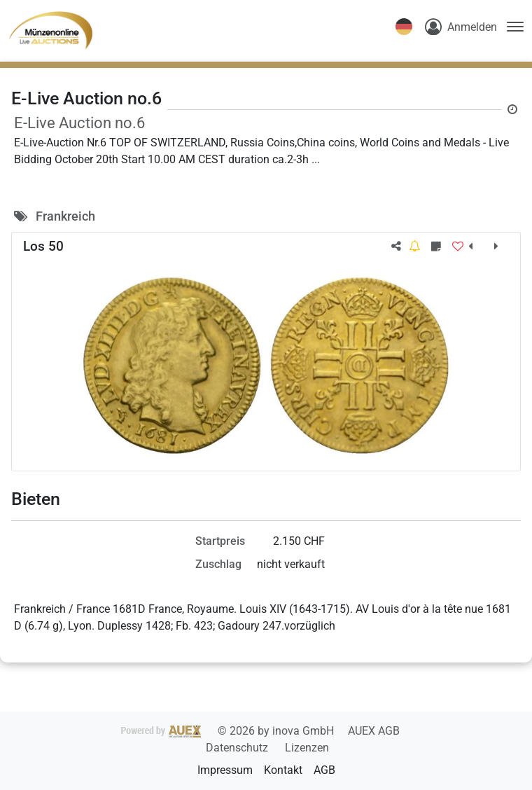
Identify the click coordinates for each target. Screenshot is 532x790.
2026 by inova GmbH (229, 731)
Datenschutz (238, 748)
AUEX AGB (374, 731)
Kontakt (283, 770)
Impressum (225, 770)
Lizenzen (307, 748)
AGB (324, 770)
